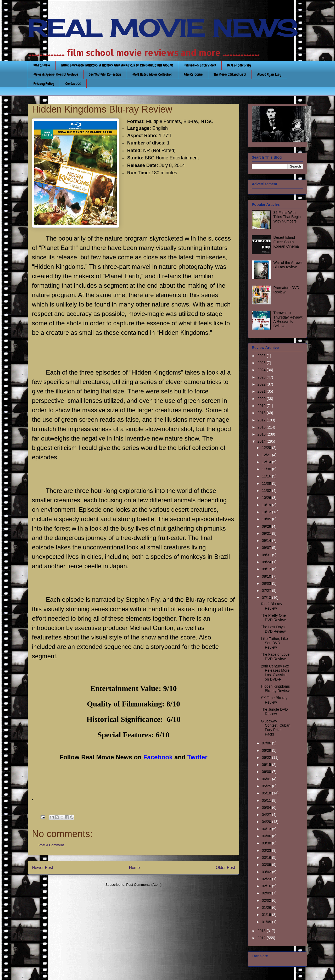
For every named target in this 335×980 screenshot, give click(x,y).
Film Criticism (193, 74)
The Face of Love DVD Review (275, 657)
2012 (262, 938)
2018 (262, 413)
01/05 (267, 922)
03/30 (267, 843)
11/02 (267, 491)
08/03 (267, 583)
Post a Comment (51, 845)
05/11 (267, 800)
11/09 (267, 483)
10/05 (267, 519)
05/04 (267, 808)
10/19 (267, 505)
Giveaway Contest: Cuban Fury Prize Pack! (276, 728)
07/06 (267, 743)
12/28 (267, 448)
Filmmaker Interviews (200, 65)
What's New (42, 65)
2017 (262, 420)
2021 (262, 391)
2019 (262, 406)
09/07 (267, 548)
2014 (262, 441)
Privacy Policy (44, 83)
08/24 (267, 562)
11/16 (267, 476)
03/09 (267, 865)
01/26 (267, 907)
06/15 (267, 765)
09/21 (267, 533)
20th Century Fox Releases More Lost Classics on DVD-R (275, 673)
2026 (262, 356)
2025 (262, 363)
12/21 (267, 455)
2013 (262, 931)
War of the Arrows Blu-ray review (288, 265)
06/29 (267, 750)
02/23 (267, 879)
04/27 (267, 815)
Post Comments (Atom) (144, 885)
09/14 (267, 541)
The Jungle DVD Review (274, 712)
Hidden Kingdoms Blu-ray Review (275, 689)
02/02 (267, 900)
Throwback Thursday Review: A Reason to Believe (288, 319)
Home (135, 868)
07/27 (267, 591)
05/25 (267, 786)
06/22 (267, 758)
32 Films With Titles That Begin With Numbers (287, 217)
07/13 (267, 598)
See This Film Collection (105, 74)
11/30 (267, 469)
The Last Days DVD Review (273, 629)
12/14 (267, 462)
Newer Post (43, 868)
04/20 (267, 822)
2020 (262, 399)
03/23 (267, 850)
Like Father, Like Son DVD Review (274, 643)
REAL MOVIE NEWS (163, 28)
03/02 (267, 872)
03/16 (267, 857)
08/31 (267, 555)
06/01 (267, 779)
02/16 (267, 886)
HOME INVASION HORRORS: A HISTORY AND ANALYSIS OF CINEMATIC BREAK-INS (117, 65)
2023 (262, 377)
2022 (262, 384)
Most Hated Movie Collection (152, 74)
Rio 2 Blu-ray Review (272, 606)
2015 (262, 434)
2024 (262, 370)
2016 (262, 427)
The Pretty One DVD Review (273, 618)
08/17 (267, 569)
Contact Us (73, 83)
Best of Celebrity (239, 65)
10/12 (267, 512)
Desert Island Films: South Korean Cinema (286, 242)
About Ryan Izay (269, 74)
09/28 (267, 526)
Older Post (225, 868)
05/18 (267, 793)
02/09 (267, 893)
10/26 (267, 498)
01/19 (267, 915)
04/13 (267, 829)
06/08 (267, 772)
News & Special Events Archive (56, 74)
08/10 (267, 576)
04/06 (267, 836)
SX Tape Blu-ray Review (274, 700)
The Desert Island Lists (230, 74)
